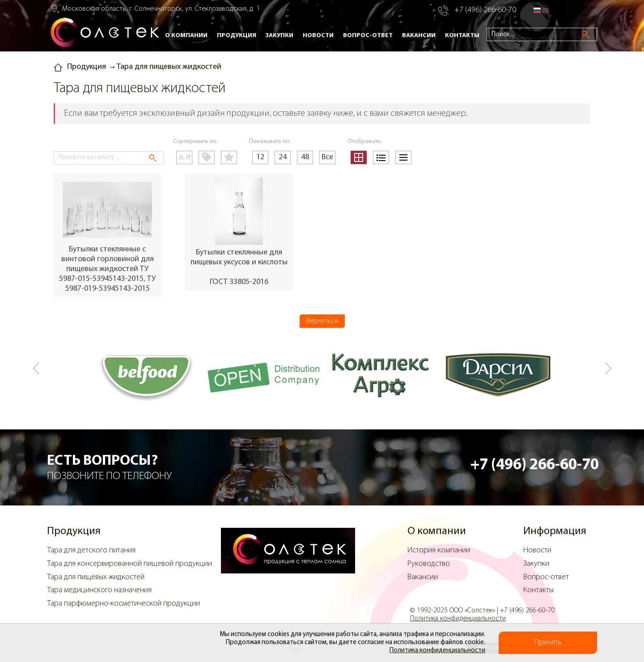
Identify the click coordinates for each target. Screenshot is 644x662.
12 (260, 157)
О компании (186, 36)
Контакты (462, 36)
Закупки (280, 36)
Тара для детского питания (91, 550)
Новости (318, 36)
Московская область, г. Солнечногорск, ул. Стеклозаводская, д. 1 (161, 9)
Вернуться (322, 321)
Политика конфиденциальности (437, 651)
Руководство (429, 564)
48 (305, 157)
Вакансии (419, 36)
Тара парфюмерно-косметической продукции (123, 604)
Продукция (237, 36)
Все (327, 157)
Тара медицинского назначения (99, 590)
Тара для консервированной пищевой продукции (129, 564)
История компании (439, 550)
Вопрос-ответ (368, 36)
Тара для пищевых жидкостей (96, 577)
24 (283, 157)
